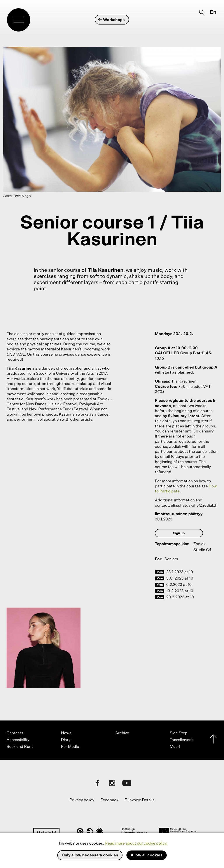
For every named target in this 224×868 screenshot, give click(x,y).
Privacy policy (82, 800)
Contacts (15, 733)
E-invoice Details (139, 800)
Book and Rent (20, 747)
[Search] (201, 12)
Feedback (109, 800)
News (66, 733)
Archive (122, 733)
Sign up (179, 533)
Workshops (112, 20)
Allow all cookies (147, 855)
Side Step (179, 733)
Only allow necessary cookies (90, 855)
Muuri (175, 747)
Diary (66, 740)
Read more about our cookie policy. (136, 843)
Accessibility (18, 740)
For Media (70, 747)
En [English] (213, 12)
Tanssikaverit (181, 740)
